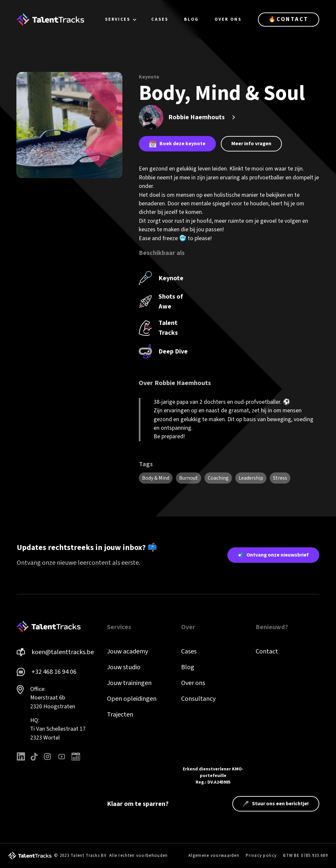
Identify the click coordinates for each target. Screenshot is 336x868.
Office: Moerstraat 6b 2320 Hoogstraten (53, 698)
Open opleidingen (132, 699)
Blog (188, 667)
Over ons (193, 683)
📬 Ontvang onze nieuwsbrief (273, 555)
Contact (267, 651)
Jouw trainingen (129, 683)
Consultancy (198, 699)
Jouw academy (127, 651)
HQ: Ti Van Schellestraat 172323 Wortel (58, 729)
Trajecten (120, 715)
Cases (189, 651)
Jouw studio (124, 667)
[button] (121, 20)
